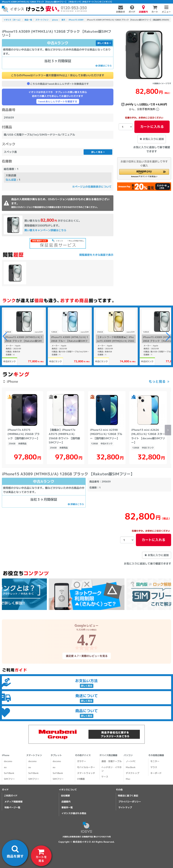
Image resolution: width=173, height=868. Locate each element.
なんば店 (11, 180)
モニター (155, 761)
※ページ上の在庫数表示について (92, 187)
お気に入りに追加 (152, 139)
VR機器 (81, 779)
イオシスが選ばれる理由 (74, 813)
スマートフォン (34, 755)
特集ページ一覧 (12, 807)
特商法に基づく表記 (128, 796)
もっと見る (157, 382)
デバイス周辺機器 (108, 755)
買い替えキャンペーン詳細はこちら (45, 230)
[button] (144, 173)
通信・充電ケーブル (112, 761)
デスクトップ (133, 773)
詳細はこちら (104, 66)
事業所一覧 (67, 807)
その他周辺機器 (156, 755)
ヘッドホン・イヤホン (112, 769)
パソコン (128, 755)
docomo (8, 761)
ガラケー (82, 761)
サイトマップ (125, 807)
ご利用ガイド (11, 796)
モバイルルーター (86, 767)
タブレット (56, 755)
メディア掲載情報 (13, 802)
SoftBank (9, 773)
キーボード (156, 773)
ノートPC (131, 761)
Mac (128, 779)
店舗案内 (66, 802)
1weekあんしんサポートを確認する (58, 101)
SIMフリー (9, 779)
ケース (105, 777)
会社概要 (65, 796)
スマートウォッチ (86, 773)
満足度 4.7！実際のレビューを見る (86, 656)
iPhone (6, 755)
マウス (154, 767)
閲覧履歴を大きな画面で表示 (96, 255)
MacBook (131, 767)
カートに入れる (152, 127)
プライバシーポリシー (130, 802)
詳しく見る (104, 43)
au (5, 767)
